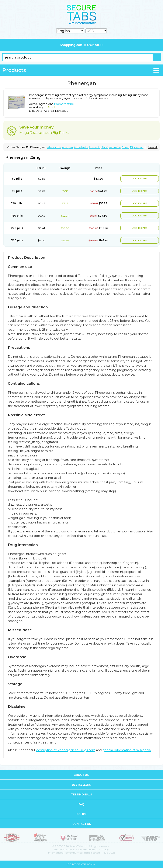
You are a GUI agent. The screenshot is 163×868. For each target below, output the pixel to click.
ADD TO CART (140, 179)
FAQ (81, 804)
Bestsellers (81, 785)
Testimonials (81, 794)
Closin (125, 147)
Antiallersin (81, 147)
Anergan (67, 147)
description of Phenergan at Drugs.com (66, 750)
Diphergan (137, 147)
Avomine (115, 147)
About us (81, 775)
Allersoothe (54, 147)
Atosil (105, 147)
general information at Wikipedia (127, 750)
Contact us (82, 824)
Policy (81, 814)
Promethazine (64, 104)
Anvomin (95, 147)
